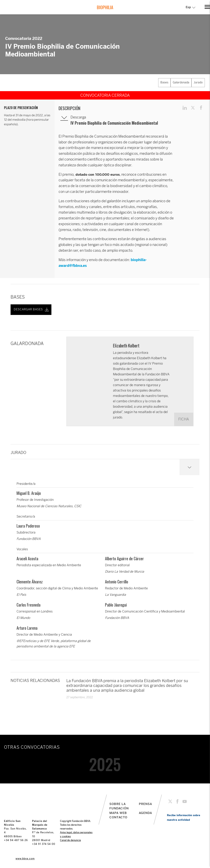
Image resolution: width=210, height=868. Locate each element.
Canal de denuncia (70, 840)
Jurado (198, 82)
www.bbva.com (25, 859)
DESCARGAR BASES (32, 310)
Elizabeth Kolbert (126, 345)
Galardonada (181, 82)
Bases (164, 82)
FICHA (184, 419)
